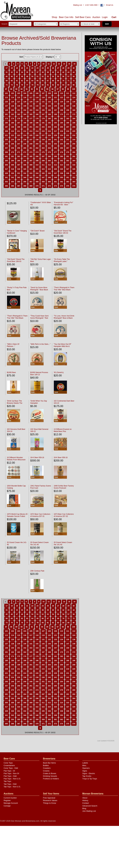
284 (25, 156)
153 (31, 110)
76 (22, 85)
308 (25, 165)
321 (31, 169)
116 (25, 98)
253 (55, 144)
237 (31, 140)
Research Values (50, 800)
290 (62, 156)
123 (68, 98)
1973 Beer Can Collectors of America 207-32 (64, 515)
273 (31, 152)
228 (49, 135)
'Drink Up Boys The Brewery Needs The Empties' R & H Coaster (16, 403)
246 (13, 144)
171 (68, 114)
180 (49, 119)
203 (43, 127)
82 (53, 85)
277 (55, 152)
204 (49, 127)
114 (13, 98)
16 (74, 64)
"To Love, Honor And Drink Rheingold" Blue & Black (64, 317)
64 (32, 81)
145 (55, 106)
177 (31, 119)
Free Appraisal (49, 798)
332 (25, 173)
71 (68, 81)
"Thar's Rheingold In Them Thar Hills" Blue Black (64, 289)
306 (13, 165)
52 (43, 76)
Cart (114, 17)
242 (62, 140)
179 (43, 119)
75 (17, 85)
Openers (86, 768)
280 (74, 152)
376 (74, 186)
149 (6, 110)
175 (19, 119)
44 (74, 72)
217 (55, 131)
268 (74, 148)
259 (19, 148)
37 (38, 72)
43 (68, 72)
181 (55, 119)
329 (6, 173)
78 (32, 85)
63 (27, 81)
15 (69, 64)
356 (25, 182)
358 (37, 182)
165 (31, 114)
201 (31, 127)
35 (27, 72)
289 (55, 156)
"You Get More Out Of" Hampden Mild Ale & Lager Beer (62, 346)
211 (19, 131)
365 (6, 186)
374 (62, 186)
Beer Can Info (66, 17)
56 (63, 76)
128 (25, 102)
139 (19, 106)
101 (6, 93)
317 (6, 169)
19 (17, 68)
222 (13, 135)
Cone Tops (8, 763)
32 (12, 72)
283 (19, 156)
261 (31, 148)
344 (25, 178)
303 (68, 161)
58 (74, 76)
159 (68, 110)
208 (74, 127)
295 (19, 161)
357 (31, 182)
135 (68, 102)
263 (43, 148)
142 (37, 106)
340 (74, 173)
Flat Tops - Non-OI (11, 773)
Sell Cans (83, 17)
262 (37, 148)
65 (38, 81)
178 (37, 119)
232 (74, 135)
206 (62, 127)
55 (58, 76)
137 (6, 106)
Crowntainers (9, 765)
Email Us (110, 5)
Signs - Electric (89, 773)
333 (31, 173)
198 (13, 127)
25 (48, 68)
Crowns (46, 771)
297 (31, 161)
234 (13, 140)
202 (37, 127)
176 (25, 119)
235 (19, 140)
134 (62, 102)
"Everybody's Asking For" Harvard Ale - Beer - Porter (63, 205)
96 (52, 89)
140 (25, 106)
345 (31, 178)
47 (17, 76)
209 (6, 131)
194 (62, 123)
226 (37, 135)
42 (63, 72)
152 (25, 110)
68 (53, 81)
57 (68, 76)
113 (6, 98)
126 (13, 102)
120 (49, 98)
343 (19, 178)
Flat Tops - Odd (10, 776)
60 (12, 81)
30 (74, 68)
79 (38, 85)
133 (55, 102)
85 (68, 85)
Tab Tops (7, 781)
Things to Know (50, 803)
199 (19, 127)
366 (13, 186)
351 (68, 178)
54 (53, 76)
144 (49, 106)
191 (43, 123)
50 (32, 76)
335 (43, 173)
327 (68, 169)
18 (12, 68)
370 (37, 186)
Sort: (21, 57)
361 (55, 182)
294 (13, 161)
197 (6, 127)
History (85, 800)
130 (37, 102)
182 (62, 119)
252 (49, 144)
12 (54, 64)
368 (25, 186)
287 (43, 156)
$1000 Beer (11, 372)
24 (43, 68)
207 (68, 127)
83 (58, 85)
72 (74, 81)
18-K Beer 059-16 (37, 458)
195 (68, 123)
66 (43, 81)
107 (43, 93)
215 (43, 131)
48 (22, 76)
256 (74, 144)
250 (37, 144)
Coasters (47, 768)
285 (31, 156)
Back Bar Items (49, 763)
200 (25, 127)
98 (63, 89)
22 (32, 68)
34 (22, 72)
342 (13, 178)
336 (49, 173)
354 (13, 182)
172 (74, 114)
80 (43, 85)
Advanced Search (90, 806)
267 (68, 148)
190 (37, 123)
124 (74, 98)
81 (48, 85)
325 (55, 169)
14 (64, 64)
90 (22, 89)
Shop (54, 17)
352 (74, 178)
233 (6, 140)
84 (63, 85)
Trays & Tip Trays (90, 779)
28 (63, 68)
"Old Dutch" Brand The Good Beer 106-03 (16, 260)
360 (49, 182)
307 (19, 165)
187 (19, 123)
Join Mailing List (89, 811)
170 (62, 114)
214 (37, 131)
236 (25, 140)
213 (31, 131)
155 (43, 110)
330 (13, 173)
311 (43, 165)
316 (74, 165)
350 (62, 178)
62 (22, 81)
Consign (7, 806)
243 (68, 140)
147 (68, 106)
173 (6, 119)
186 (13, 123)
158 (62, 110)
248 (25, 144)
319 (19, 169)
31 (6, 72)
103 (19, 93)
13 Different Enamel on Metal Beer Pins (63, 430)
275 (43, 152)
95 (47, 89)
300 (49, 161)
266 (62, 148)
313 (55, 165)
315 (68, 165)
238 (37, 140)
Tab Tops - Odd (10, 784)
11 (49, 64)
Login (105, 17)
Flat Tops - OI (9, 771)
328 (74, 169)
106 (37, 93)
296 (25, 161)
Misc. (85, 765)
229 (55, 135)
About (85, 798)
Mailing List (78, 5)
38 (43, 72)
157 (55, 110)
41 (58, 72)
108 (49, 93)
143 (43, 106)
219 (68, 131)
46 (12, 76)
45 (6, 76)
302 (62, 161)
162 (13, 114)
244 (74, 140)
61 (17, 81)
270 (13, 152)
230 (62, 135)
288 (49, 156)
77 (27, 85)
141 (31, 106)
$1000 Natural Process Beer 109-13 (39, 374)
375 (68, 186)
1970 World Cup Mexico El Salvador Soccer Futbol (17, 515)
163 (19, 114)
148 (74, 106)
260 (25, 148)
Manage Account (11, 803)
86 (74, 85)
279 (68, 152)
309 (31, 165)
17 (6, 68)
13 (59, 64)
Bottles (46, 765)
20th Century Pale (37, 571)
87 (6, 89)
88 (11, 89)
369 (31, 186)
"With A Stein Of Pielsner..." (13, 345)
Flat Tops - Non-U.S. (12, 779)
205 (55, 127)
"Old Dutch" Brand (37, 231)
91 (27, 89)
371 (43, 186)
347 (43, 178)
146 (62, 106)
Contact (86, 803)
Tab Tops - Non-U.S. (12, 787)
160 (74, 110)
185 (6, 123)
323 (43, 169)
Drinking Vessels (50, 776)
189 (31, 123)
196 (74, 123)
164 (25, 114)
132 (49, 102)
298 (37, 161)
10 (43, 64)
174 (13, 119)
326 (62, 169)
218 (62, 131)
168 (49, 114)
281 (6, 156)
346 (37, 178)
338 (62, 173)
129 (31, 102)
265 (55, 148)
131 (43, 102)
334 (37, 173)
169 (55, 114)
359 (43, 182)
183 (68, 119)
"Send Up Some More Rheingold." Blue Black (39, 289)
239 (43, 140)
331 (19, 173)
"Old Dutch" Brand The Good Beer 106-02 (62, 232)
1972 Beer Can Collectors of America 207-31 (40, 515)
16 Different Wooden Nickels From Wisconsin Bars (16, 460)
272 (25, 152)
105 (31, 93)
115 (19, 98)
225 (31, 135)
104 (25, 93)
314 (62, 165)
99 (68, 89)
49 (27, 76)
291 (68, 156)
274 (37, 152)
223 (19, 135)
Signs (85, 771)
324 (49, 169)
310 (37, 165)
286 (37, 156)
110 (62, 93)
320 (25, 169)
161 (6, 114)
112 (74, 93)
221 (6, 135)
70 (63, 81)
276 (49, 152)
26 (53, 68)
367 (19, 186)
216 (49, 131)
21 (27, 68)
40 (53, 72)
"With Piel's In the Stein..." (40, 344)
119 (43, 98)
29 (68, 68)
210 (13, 131)
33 (17, 72)
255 (68, 144)
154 (37, 110)
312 (49, 165)
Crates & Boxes (50, 773)
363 (68, 182)
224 (25, 135)
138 (13, 106)
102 (13, 93)
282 (13, 156)
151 (19, 110)
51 (38, 76)
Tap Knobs (87, 776)
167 (43, 114)
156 (49, 110)
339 (68, 173)
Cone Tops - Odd (11, 768)
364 (74, 182)
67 (48, 81)
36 (32, 72)
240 (49, 140)
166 (37, 114)
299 (43, 161)
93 (37, 89)
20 (22, 68)
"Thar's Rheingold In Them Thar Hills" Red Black (17, 317)
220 (74, 131)
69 (58, 81)
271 (19, 152)
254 (62, 144)
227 (43, 135)
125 (6, 102)
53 (48, 76)
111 (68, 93)
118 (37, 98)
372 (49, 186)
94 (42, 89)
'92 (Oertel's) (59, 372)
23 (38, 68)
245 (6, 144)
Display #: (50, 57)
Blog (84, 808)
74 (12, 85)
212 (25, 131)
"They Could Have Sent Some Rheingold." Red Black (39, 318)
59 (6, 81)
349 (55, 178)
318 (13, 169)
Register (7, 800)
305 (6, 165)
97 (58, 89)
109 (55, 93)
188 (25, 123)
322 (37, 169)
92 (32, 89)
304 (74, 161)
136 (74, 102)
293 (6, 161)
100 (74, 89)
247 (19, 144)
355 (19, 182)
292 (74, 156)
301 (55, 161)
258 (13, 148)
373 (55, 186)
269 (6, 152)
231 (68, 135)
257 (6, 148)
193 (55, 123)
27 (58, 68)
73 (6, 85)
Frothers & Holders (51, 779)
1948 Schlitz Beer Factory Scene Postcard (64, 487)
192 (49, 123)
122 (62, 98)
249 (31, 144)
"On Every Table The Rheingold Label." (62, 260)
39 (48, 72)
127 (19, 102)
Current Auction (10, 798)
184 (74, 119)
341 (6, 178)
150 (13, 110)
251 (43, 144)
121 (55, 98)
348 (49, 178)
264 (49, 148)
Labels (85, 763)
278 (62, 152)
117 (31, 98)
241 (55, 140)
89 (16, 89)
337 (55, 173)
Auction (96, 17)
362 (62, 182)
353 (6, 182)
